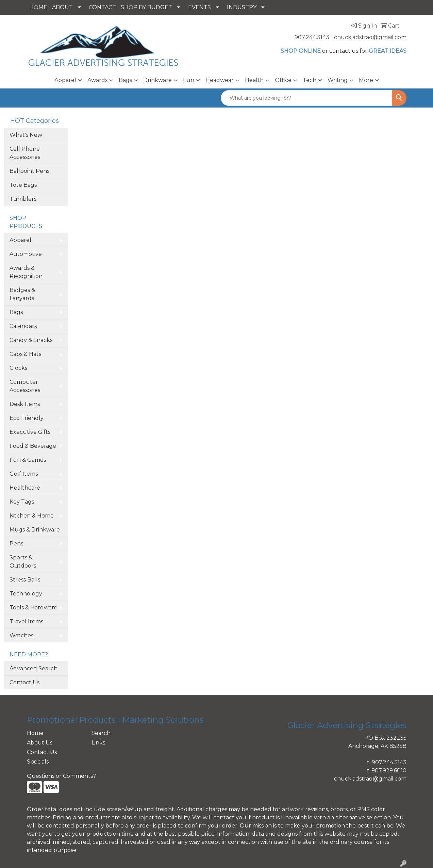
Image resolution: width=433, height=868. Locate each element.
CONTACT (102, 7)
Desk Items (25, 404)
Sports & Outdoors (23, 562)
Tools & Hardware (34, 608)
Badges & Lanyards (22, 294)
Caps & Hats (25, 354)
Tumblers (23, 199)
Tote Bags (23, 185)
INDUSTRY (242, 7)
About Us (40, 743)
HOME (38, 7)
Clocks (18, 368)
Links (98, 743)
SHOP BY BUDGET (146, 7)
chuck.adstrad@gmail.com (370, 37)
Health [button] (254, 80)
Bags (16, 312)
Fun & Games (28, 460)
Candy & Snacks (31, 340)
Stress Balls (25, 580)
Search (101, 733)
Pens (16, 544)
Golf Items (24, 474)
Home (35, 733)
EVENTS (199, 7)
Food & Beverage (33, 446)
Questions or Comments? (61, 776)
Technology (26, 594)
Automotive (26, 254)
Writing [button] (338, 80)
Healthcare (25, 488)
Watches (21, 635)
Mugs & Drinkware (35, 530)
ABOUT (62, 7)
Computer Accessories (25, 386)
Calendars (23, 326)
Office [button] (283, 80)
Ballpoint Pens (29, 171)
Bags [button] (125, 80)
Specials (38, 762)
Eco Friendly (27, 418)
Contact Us (24, 682)
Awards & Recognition (26, 272)
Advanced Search (34, 668)
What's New (26, 135)
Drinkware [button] (157, 80)
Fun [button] (189, 80)
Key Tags (22, 502)
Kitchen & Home (32, 516)
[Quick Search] (306, 98)
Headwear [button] (220, 80)
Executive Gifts (30, 432)
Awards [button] (97, 80)
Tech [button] (310, 80)
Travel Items (26, 621)
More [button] (366, 80)
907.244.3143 (312, 37)
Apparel (20, 240)
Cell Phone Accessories (25, 153)
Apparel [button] (65, 80)
